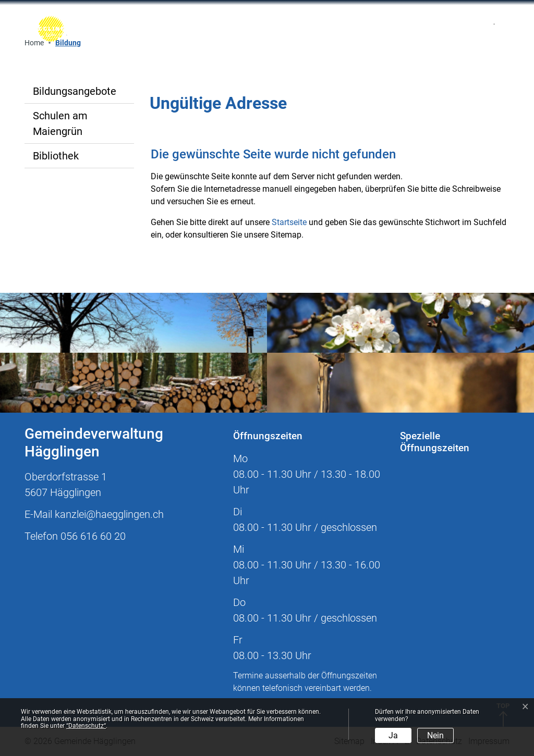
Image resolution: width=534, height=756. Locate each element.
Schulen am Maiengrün (60, 123)
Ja (393, 735)
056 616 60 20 (93, 536)
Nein (435, 735)
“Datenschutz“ (86, 726)
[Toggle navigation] (390, 29)
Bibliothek (56, 156)
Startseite (289, 222)
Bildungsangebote (75, 91)
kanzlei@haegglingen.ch (109, 514)
